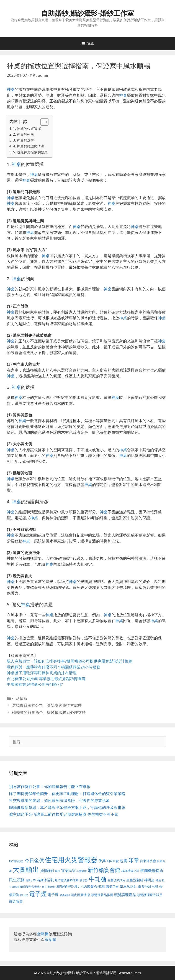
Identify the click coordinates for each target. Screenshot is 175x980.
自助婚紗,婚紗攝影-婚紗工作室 (87, 13)
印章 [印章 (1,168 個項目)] (134, 860)
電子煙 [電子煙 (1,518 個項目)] (38, 894)
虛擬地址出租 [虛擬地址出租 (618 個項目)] (148, 886)
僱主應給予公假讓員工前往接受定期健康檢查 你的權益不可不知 (64, 814)
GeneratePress (129, 973)
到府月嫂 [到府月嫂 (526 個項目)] (113, 861)
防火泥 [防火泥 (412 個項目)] (24, 895)
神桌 (11, 89)
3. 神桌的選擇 (23, 140)
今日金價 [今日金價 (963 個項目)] (34, 860)
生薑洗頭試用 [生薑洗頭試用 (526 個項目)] (116, 880)
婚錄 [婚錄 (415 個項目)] (57, 871)
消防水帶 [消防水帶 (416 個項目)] (31, 880)
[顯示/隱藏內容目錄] (42, 122)
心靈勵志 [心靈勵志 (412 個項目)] (82, 871)
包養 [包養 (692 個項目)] (124, 861)
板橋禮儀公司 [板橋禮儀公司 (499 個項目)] (130, 871)
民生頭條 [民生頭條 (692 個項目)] (17, 880)
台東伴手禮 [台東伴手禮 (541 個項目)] (148, 861)
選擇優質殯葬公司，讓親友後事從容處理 (47, 705)
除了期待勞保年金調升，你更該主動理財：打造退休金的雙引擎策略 (67, 794)
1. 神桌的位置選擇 (27, 129)
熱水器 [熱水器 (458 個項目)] (84, 880)
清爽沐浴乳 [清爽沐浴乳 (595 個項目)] (45, 880)
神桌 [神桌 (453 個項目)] (158, 880)
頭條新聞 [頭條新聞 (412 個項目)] (65, 895)
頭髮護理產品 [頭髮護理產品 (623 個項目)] (125, 895)
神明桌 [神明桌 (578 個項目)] (149, 880)
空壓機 (43, 934)
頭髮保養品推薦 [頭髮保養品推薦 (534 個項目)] (102, 895)
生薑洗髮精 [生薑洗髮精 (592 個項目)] (135, 880)
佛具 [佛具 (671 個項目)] (102, 861)
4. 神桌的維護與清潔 (29, 146)
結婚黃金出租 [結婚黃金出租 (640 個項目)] (94, 886)
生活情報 (20, 698)
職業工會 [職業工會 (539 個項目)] (112, 887)
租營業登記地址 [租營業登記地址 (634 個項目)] (69, 886)
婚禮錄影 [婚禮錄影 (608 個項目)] (47, 871)
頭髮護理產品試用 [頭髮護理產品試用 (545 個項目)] (150, 895)
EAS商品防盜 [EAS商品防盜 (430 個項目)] (16, 861)
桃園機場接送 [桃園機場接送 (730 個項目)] (152, 870)
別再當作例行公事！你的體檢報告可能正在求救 (50, 786)
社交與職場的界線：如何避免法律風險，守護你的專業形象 (59, 800)
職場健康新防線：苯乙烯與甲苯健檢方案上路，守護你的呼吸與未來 (67, 807)
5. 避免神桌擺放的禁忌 (30, 152)
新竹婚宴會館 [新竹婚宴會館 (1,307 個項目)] (104, 870)
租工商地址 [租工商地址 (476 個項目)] (49, 887)
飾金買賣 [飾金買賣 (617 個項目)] (16, 901)
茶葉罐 (50, 939)
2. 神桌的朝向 (23, 134)
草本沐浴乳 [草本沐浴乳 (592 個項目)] (128, 886)
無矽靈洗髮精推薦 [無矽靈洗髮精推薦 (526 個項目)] (67, 880)
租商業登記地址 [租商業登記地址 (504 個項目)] (30, 887)
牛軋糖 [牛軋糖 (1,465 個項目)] (98, 879)
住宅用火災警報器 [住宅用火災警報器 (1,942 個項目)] (71, 860)
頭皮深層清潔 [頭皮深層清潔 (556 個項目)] (80, 895)
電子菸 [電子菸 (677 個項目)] (53, 895)
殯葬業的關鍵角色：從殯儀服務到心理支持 (49, 712)
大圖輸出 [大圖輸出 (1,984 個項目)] (26, 869)
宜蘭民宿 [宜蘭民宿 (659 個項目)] (68, 871)
